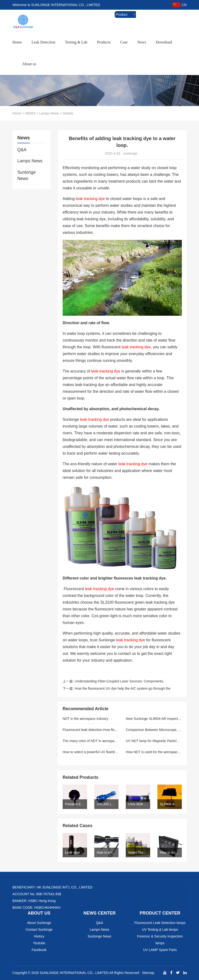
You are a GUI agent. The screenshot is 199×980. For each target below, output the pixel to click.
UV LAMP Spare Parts (160, 950)
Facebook (39, 950)
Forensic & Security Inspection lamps (160, 940)
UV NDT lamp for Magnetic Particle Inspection (154, 741)
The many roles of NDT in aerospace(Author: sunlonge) (91, 741)
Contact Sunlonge (39, 930)
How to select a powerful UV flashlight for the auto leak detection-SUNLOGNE (91, 752)
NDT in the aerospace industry (85, 719)
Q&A (22, 150)
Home (17, 42)
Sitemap (148, 973)
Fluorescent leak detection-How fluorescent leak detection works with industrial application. (91, 730)
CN (180, 5)
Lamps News (49, 113)
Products (104, 42)
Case (124, 42)
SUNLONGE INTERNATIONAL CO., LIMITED (74, 973)
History (39, 936)
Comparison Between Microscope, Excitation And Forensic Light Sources (154, 730)
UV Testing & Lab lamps (160, 930)
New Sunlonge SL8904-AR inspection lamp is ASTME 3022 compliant (154, 719)
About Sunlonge (39, 923)
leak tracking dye (90, 199)
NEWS (30, 113)
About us (29, 64)
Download (164, 42)
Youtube (39, 943)
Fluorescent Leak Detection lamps (160, 923)
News (142, 42)
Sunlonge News (27, 175)
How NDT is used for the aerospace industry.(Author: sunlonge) (154, 752)
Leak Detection (44, 42)
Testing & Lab (76, 42)
